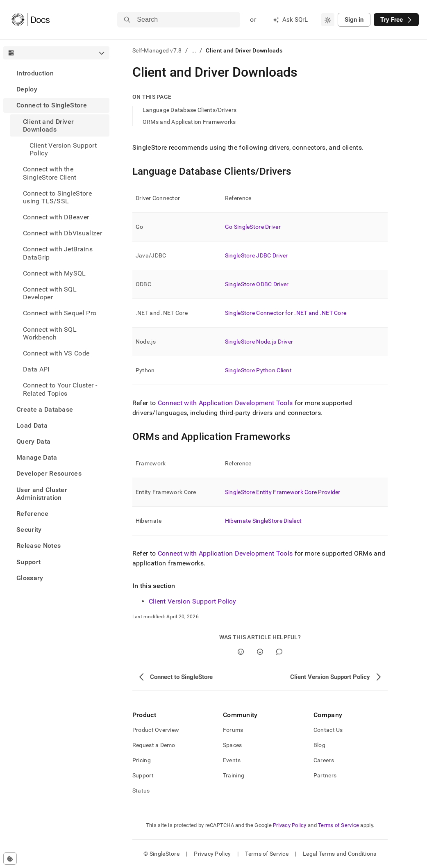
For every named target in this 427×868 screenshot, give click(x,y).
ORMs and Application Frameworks (189, 122)
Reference (32, 514)
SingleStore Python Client (258, 370)
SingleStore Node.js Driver (259, 342)
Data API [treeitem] (36, 369)
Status (141, 791)
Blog (319, 745)
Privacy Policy (290, 825)
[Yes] (241, 652)
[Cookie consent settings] (10, 859)
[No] (260, 652)
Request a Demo (154, 745)
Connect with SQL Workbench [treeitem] (50, 333)
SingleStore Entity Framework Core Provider (283, 492)
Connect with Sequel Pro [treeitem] (60, 313)
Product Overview (156, 730)
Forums (233, 730)
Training (234, 775)
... (194, 50)
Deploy (27, 89)
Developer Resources (49, 473)
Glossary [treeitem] (30, 578)
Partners (325, 775)
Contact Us (328, 730)
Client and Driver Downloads (48, 125)
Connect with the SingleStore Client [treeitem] (50, 173)
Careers (324, 760)
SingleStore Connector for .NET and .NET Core (286, 313)
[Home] (31, 20)
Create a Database (45, 409)
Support (28, 562)
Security (29, 530)
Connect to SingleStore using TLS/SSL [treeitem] (57, 197)
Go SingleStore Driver (253, 227)
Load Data (32, 425)
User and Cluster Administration (42, 494)
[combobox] (328, 20)
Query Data (33, 441)
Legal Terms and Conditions (340, 854)
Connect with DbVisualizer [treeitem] (62, 233)
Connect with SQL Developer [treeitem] (50, 293)
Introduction (35, 73)
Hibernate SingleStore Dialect (263, 521)
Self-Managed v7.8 (157, 50)
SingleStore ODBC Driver (257, 284)
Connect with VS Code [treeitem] (56, 353)
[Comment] (279, 652)
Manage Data (37, 457)
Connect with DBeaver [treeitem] (56, 217)
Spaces (233, 745)
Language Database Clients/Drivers (190, 110)
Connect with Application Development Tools (225, 403)
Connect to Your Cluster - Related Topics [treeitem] (60, 389)
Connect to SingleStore (52, 105)
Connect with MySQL (55, 273)
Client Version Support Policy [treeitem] (63, 149)
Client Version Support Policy (192, 601)
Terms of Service (338, 825)
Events (232, 760)
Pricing (142, 760)
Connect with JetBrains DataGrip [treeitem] (58, 253)
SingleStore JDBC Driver (256, 255)
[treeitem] (56, 73)
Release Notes (39, 546)
